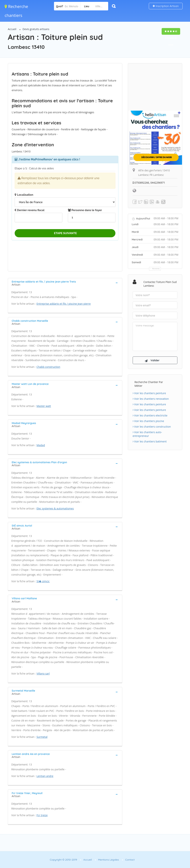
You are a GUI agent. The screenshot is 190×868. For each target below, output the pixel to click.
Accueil (12, 29)
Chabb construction (48, 367)
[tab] (65, 283)
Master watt (44, 406)
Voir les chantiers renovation (151, 399)
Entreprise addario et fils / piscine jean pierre (64, 304)
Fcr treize (42, 815)
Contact (130, 860)
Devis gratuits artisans (36, 29)
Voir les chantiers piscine (148, 422)
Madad (41, 445)
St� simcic (43, 581)
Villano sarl (43, 674)
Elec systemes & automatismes (55, 508)
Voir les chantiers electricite (150, 416)
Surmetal (42, 737)
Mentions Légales (109, 860)
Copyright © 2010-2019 (63, 860)
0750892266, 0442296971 (149, 183)
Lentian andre (45, 776)
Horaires (156, 269)
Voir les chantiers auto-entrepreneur (147, 435)
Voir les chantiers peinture (149, 394)
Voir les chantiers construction (152, 427)
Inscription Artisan (166, 6)
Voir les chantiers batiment (150, 442)
